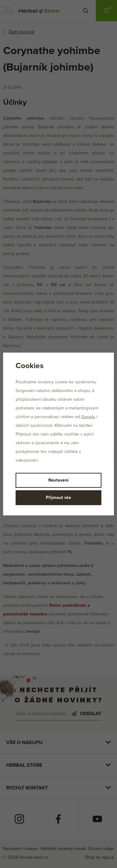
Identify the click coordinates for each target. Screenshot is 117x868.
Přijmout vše (58, 498)
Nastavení (58, 480)
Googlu (88, 417)
